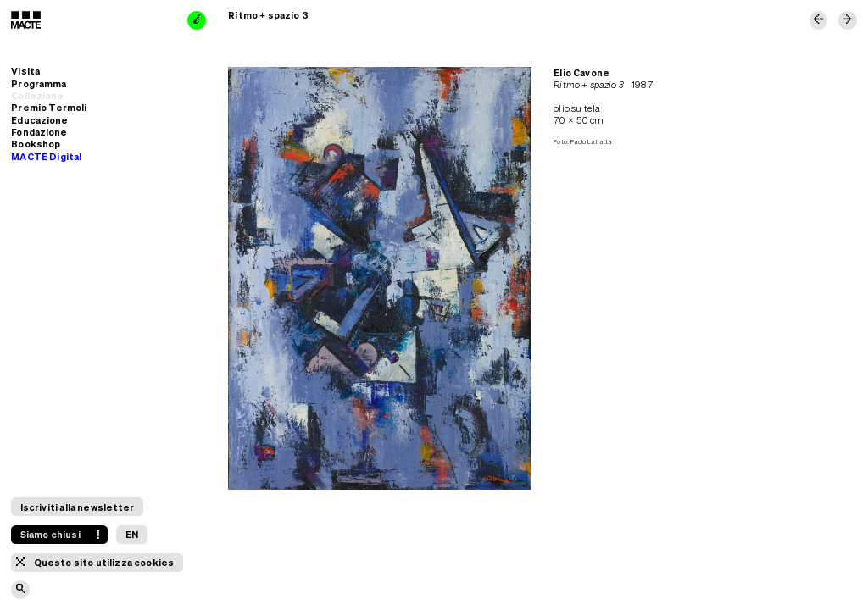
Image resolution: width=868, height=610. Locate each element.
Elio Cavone (581, 72)
